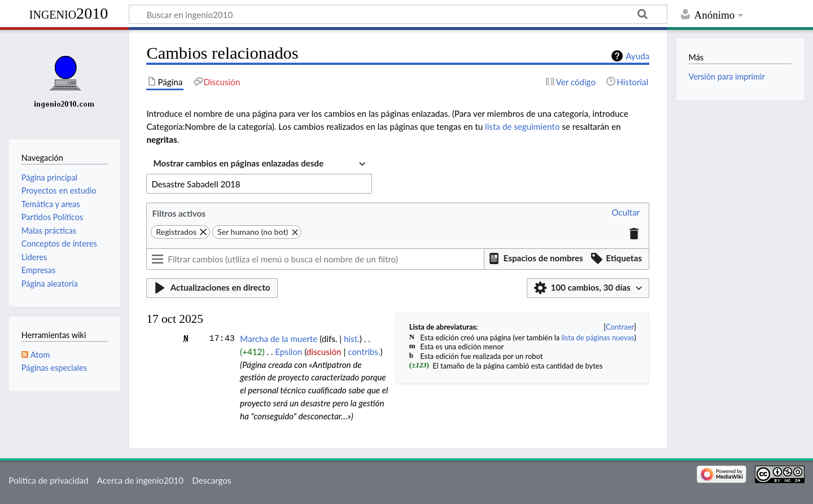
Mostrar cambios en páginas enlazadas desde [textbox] (238, 163)
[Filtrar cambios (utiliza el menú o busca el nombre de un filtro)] (315, 259)
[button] (626, 213)
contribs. (364, 352)
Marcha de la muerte (279, 339)
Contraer (620, 327)
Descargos (211, 480)
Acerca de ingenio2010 (140, 480)
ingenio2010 (69, 13)
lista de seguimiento (522, 126)
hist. (352, 339)
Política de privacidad (48, 480)
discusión (324, 352)
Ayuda (637, 56)
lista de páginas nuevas (598, 338)
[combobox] (259, 165)
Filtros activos (178, 213)
